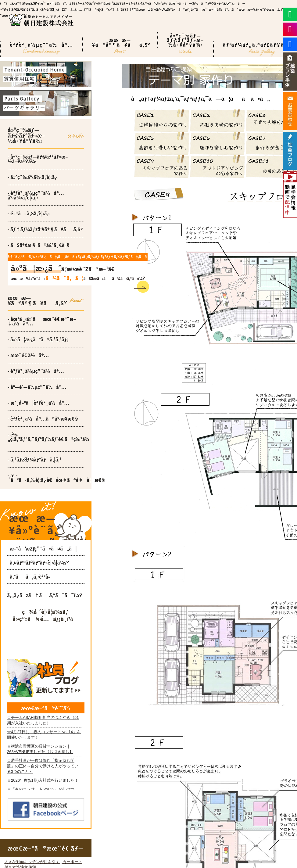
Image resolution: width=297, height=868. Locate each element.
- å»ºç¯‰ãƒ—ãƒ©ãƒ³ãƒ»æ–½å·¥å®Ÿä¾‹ (38, 159)
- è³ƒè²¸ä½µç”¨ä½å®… (36, 371)
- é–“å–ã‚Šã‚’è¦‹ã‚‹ (29, 213)
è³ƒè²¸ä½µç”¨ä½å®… (41, 49)
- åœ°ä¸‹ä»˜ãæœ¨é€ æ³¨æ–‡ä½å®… (42, 321)
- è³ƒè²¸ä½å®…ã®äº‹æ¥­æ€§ (43, 419)
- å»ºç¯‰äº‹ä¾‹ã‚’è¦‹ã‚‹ (33, 177)
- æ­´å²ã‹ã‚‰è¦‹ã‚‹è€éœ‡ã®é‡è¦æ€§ (46, 478)
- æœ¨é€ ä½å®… (28, 355)
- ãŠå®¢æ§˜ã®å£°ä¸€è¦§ (39, 245)
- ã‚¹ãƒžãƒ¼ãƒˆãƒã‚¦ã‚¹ (35, 459)
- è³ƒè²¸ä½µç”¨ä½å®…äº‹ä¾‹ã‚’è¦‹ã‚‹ (36, 195)
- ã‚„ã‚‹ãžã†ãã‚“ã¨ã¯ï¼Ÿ (45, 593)
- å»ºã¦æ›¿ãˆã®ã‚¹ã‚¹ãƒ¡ (38, 339)
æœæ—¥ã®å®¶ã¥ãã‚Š (120, 45)
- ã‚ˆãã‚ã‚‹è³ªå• (30, 577)
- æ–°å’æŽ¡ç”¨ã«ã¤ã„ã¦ (42, 549)
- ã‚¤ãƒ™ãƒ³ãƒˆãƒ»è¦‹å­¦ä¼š (37, 563)
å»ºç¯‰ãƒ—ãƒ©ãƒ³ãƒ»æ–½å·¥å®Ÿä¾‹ (185, 40)
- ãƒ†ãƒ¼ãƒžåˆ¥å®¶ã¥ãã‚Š (44, 229)
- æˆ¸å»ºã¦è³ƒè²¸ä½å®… (38, 403)
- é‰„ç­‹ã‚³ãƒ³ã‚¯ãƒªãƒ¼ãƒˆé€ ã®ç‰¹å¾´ (46, 439)
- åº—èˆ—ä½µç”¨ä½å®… (37, 387)
